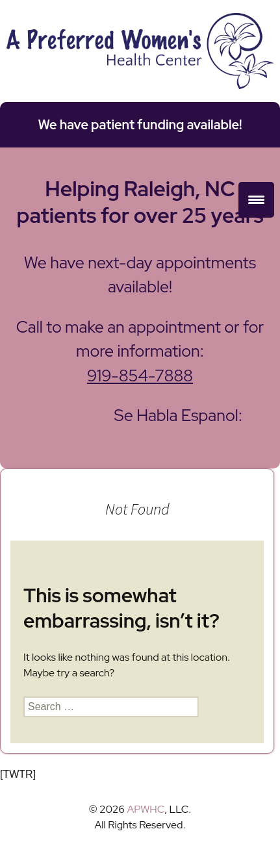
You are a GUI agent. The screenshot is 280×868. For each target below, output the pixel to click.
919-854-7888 (140, 376)
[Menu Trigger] (256, 200)
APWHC (146, 809)
